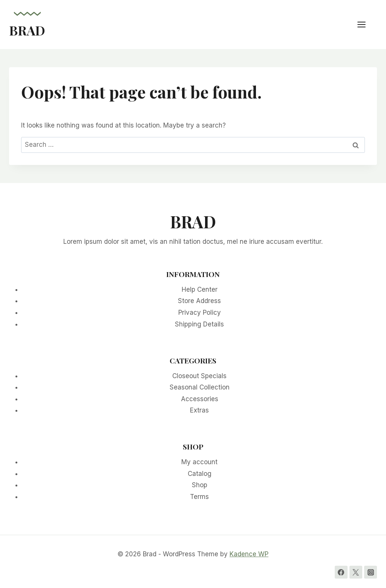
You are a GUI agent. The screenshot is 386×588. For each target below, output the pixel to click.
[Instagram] (371, 572)
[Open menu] (365, 24)
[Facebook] (341, 572)
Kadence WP (249, 554)
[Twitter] (356, 572)
